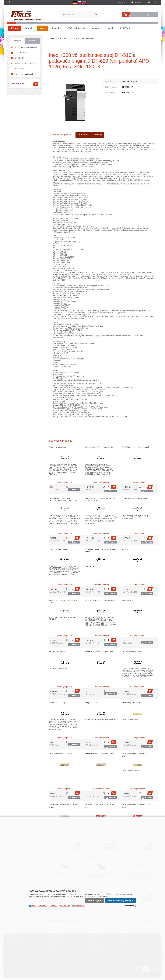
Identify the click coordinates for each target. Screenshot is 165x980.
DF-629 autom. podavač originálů (135, 447)
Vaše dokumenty (77, 28)
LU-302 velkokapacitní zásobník (135, 498)
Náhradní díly (19, 58)
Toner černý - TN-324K (131, 703)
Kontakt (29, 28)
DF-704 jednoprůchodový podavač (99, 447)
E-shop (15, 28)
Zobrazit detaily (130, 906)
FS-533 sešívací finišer (58, 549)
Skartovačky (19, 69)
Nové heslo (122, 2)
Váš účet (96, 28)
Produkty (57, 28)
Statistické (54, 906)
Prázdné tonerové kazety (24, 74)
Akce (43, 28)
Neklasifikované (79, 906)
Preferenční (43, 906)
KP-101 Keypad (128, 600)
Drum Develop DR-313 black (61, 754)
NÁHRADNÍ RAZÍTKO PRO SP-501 (100, 652)
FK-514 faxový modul (58, 652)
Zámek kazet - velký (57, 703)
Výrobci (32, 41)
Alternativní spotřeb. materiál (25, 47)
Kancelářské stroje (21, 53)
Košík (111, 28)
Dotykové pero (91, 703)
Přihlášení (125, 28)
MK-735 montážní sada (131, 652)
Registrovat (139, 2)
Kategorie (17, 41)
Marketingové (65, 906)
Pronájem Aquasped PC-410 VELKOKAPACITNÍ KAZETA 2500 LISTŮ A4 (63, 501)
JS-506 (125, 549)
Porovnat (76, 489)
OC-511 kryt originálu (58, 447)
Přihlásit (154, 2)
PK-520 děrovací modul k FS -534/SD (101, 600)
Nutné (33, 906)
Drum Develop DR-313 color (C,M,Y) (100, 754)
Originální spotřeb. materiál (25, 63)
